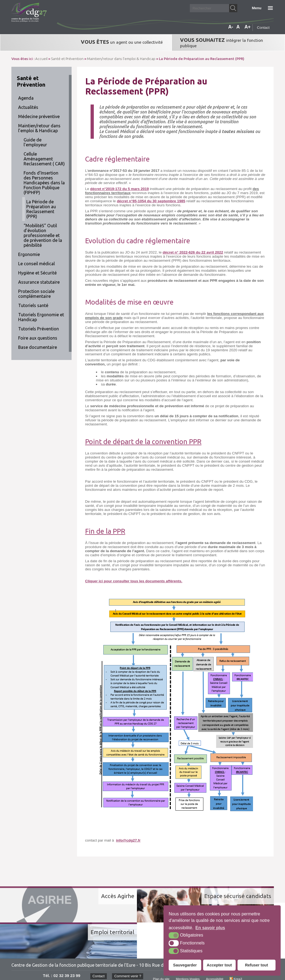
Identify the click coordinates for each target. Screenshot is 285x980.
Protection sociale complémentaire (36, 289)
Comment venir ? (127, 935)
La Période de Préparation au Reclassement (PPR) (41, 204)
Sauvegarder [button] (185, 965)
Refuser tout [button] (256, 965)
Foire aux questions (38, 333)
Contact (263, 28)
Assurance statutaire (39, 277)
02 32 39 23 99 (65, 934)
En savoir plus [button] (210, 928)
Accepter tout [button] (219, 965)
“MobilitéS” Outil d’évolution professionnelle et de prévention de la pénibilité (43, 231)
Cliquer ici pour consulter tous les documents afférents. (134, 576)
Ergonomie (29, 250)
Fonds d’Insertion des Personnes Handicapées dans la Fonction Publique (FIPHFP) (44, 178)
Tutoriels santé (33, 301)
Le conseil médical (36, 259)
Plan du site (161, 938)
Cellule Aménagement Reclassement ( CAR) (44, 154)
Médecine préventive (39, 112)
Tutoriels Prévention (39, 324)
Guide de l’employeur (35, 138)
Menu (257, 8)
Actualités (28, 103)
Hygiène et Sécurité (37, 268)
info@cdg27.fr (128, 836)
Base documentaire (38, 343)
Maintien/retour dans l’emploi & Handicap (39, 124)
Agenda (26, 93)
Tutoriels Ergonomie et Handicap (41, 312)
